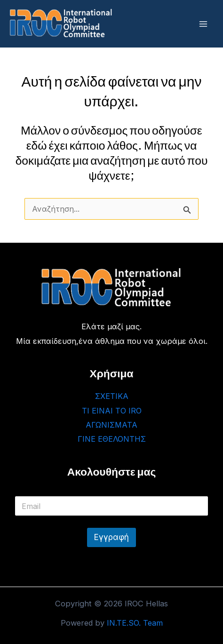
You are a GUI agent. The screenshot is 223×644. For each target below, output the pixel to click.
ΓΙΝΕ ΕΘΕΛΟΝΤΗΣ (112, 439)
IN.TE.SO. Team (135, 623)
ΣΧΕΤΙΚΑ (112, 396)
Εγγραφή (111, 537)
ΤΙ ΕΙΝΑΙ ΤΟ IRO (112, 411)
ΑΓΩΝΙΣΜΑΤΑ (111, 425)
